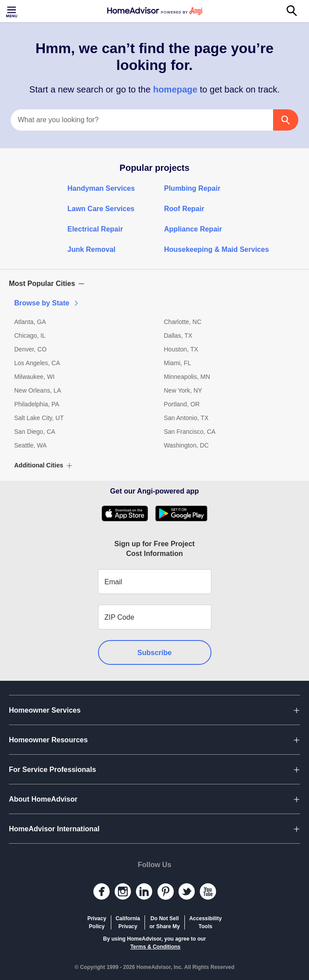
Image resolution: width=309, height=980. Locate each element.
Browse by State (47, 303)
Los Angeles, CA (37, 363)
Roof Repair (184, 209)
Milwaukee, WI (34, 377)
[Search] (297, 11)
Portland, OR (182, 404)
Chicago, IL (30, 336)
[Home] (155, 11)
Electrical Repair (95, 229)
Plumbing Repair (192, 188)
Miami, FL (178, 363)
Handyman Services (101, 188)
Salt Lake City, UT (39, 418)
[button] (154, 284)
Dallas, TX (178, 336)
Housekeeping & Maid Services (217, 249)
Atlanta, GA (30, 322)
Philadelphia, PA (37, 404)
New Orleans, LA (38, 390)
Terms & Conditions (155, 947)
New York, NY (183, 390)
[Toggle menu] (12, 11)
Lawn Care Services (101, 209)
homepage (175, 89)
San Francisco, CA (190, 432)
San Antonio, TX (186, 418)
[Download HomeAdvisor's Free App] (128, 513)
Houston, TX (181, 349)
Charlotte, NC (183, 322)
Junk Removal (91, 249)
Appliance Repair (193, 229)
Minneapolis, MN (187, 377)
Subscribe (154, 653)
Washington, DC (186, 445)
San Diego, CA (35, 432)
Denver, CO (30, 349)
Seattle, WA (30, 445)
